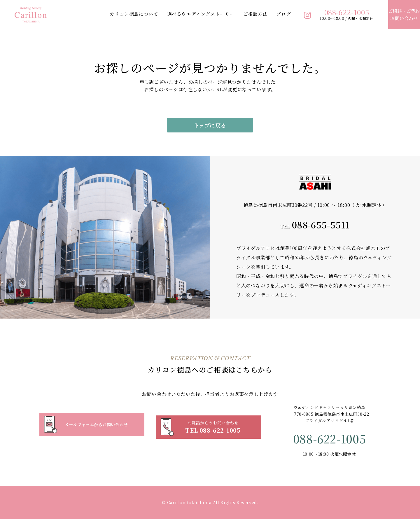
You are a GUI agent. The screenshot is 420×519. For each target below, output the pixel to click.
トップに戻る (210, 125)
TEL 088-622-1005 (213, 424)
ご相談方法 (242, 14)
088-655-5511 (321, 225)
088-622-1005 (333, 12)
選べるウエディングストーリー (187, 14)
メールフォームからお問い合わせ (96, 424)
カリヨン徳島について (120, 14)
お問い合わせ (397, 14)
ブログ (270, 14)
